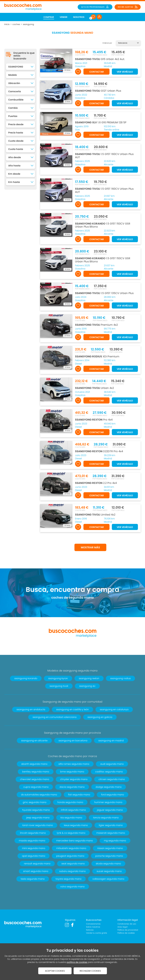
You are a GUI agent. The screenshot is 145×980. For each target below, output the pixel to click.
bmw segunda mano (72, 772)
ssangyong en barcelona (73, 741)
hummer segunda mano (108, 802)
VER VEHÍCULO (125, 72)
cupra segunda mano (36, 787)
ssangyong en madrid (111, 741)
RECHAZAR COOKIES (90, 971)
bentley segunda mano (36, 772)
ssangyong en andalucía (31, 709)
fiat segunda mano (79, 795)
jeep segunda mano (38, 818)
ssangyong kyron (58, 678)
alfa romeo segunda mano (74, 764)
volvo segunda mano (72, 887)
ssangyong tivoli (59, 686)
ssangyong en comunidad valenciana (55, 717)
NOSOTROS (79, 17)
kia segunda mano (71, 818)
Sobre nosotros (93, 927)
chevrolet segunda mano (35, 779)
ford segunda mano (113, 795)
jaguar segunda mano (110, 810)
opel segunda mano (34, 856)
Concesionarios (93, 924)
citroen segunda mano (112, 779)
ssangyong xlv (87, 686)
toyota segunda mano (69, 879)
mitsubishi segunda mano (71, 848)
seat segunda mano (73, 864)
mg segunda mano (115, 841)
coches (16, 24)
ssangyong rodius (120, 678)
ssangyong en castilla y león (72, 709)
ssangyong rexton (89, 678)
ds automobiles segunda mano (39, 795)
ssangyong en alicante (34, 741)
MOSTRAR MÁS (90, 547)
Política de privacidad (128, 930)
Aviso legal (122, 927)
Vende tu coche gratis (97, 933)
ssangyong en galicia (100, 717)
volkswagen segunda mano (108, 879)
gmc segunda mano (35, 802)
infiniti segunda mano (73, 810)
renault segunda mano (37, 864)
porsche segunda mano (109, 856)
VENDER (64, 17)
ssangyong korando (26, 678)
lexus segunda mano (76, 825)
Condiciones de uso (127, 924)
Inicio (7, 24)
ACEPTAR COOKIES (55, 971)
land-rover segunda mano (38, 825)
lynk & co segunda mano (71, 833)
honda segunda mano (70, 802)
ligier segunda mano (111, 825)
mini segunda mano (34, 848)
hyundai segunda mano (36, 810)
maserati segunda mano (111, 833)
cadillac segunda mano (109, 772)
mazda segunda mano (32, 841)
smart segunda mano (36, 871)
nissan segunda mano (110, 848)
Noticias (90, 930)
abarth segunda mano (34, 764)
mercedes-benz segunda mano (75, 841)
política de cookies (77, 962)
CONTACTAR (97, 72)
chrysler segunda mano (74, 779)
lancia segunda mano (106, 818)
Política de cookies (126, 933)
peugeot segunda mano (70, 856)
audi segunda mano (112, 764)
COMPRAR (49, 17)
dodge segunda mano (109, 787)
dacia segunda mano (72, 787)
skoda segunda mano (108, 864)
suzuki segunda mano (109, 871)
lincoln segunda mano (33, 833)
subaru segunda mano (72, 871)
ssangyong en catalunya (114, 709)
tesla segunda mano (33, 879)
